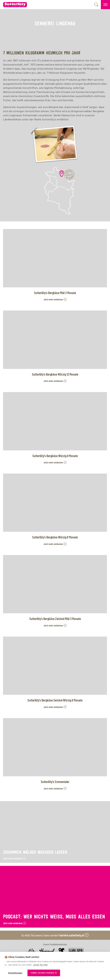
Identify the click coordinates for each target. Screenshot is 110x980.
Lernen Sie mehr (40, 965)
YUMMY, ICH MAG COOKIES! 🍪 (44, 973)
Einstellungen (15, 973)
